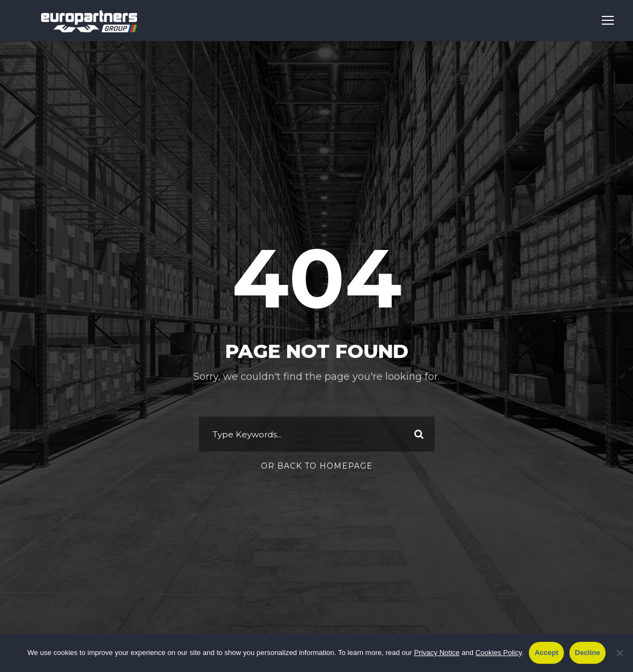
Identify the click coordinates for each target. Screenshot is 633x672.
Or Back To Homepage (317, 466)
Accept (546, 653)
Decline (588, 653)
